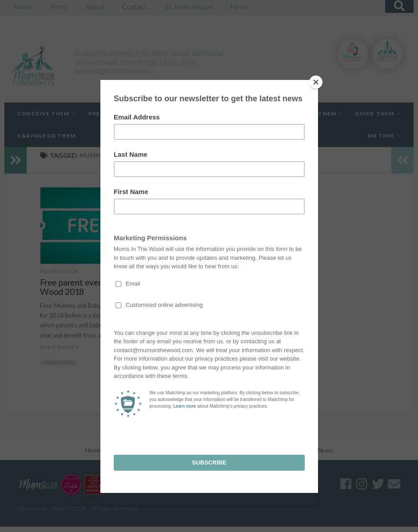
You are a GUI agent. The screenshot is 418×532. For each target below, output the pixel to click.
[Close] (316, 82)
